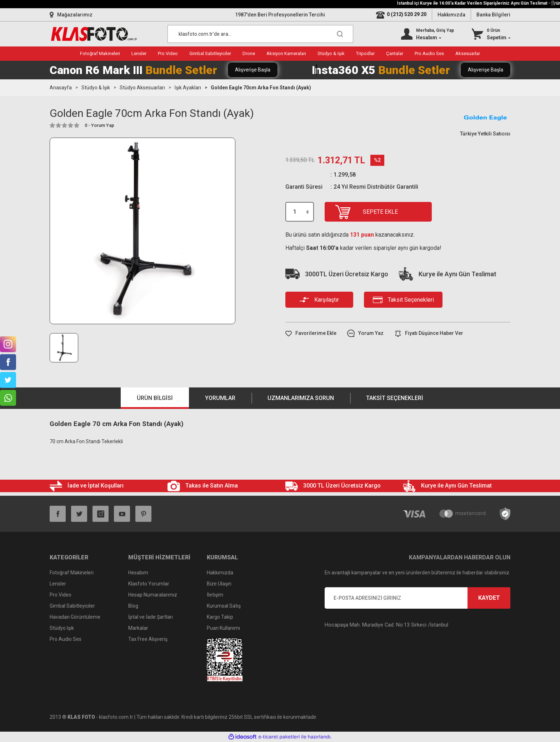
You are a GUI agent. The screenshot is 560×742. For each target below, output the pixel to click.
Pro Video (61, 595)
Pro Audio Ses (66, 639)
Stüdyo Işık (62, 628)
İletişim (215, 595)
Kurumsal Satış (224, 606)
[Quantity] (300, 212)
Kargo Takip (220, 617)
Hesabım (138, 573)
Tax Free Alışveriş (148, 639)
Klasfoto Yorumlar (149, 584)
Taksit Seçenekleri (395, 398)
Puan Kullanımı (223, 628)
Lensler (58, 584)
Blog (133, 606)
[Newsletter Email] (417, 598)
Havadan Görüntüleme (75, 617)
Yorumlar (220, 398)
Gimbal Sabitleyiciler (72, 606)
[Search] (260, 34)
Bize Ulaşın (219, 584)
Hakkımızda (451, 15)
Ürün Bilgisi (155, 398)
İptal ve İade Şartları (151, 617)
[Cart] (491, 34)
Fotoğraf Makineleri (72, 573)
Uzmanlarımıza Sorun (301, 398)
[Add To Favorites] (311, 333)
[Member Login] (427, 34)
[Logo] (94, 34)
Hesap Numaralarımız (153, 595)
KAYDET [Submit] (489, 598)
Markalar (138, 628)
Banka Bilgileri (493, 15)
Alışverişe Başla (253, 70)
